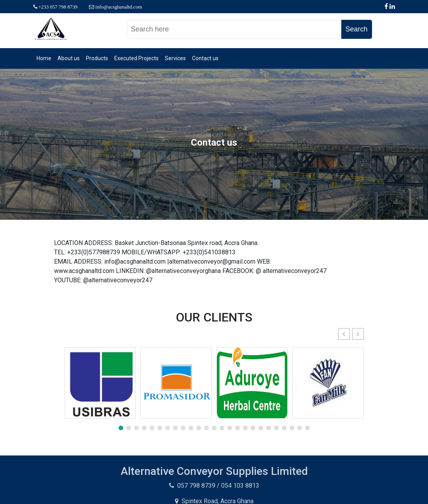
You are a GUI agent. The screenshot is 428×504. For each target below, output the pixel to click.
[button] (358, 334)
